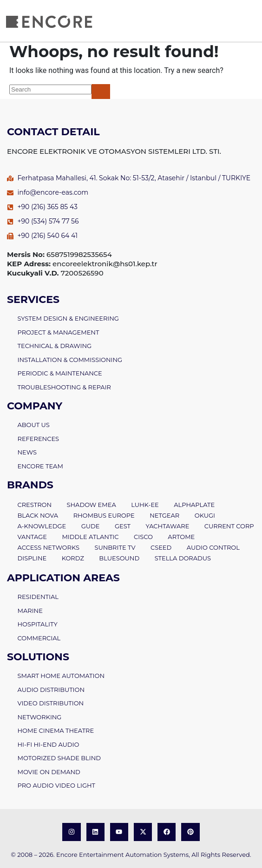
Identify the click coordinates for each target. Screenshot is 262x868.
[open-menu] (251, 21)
